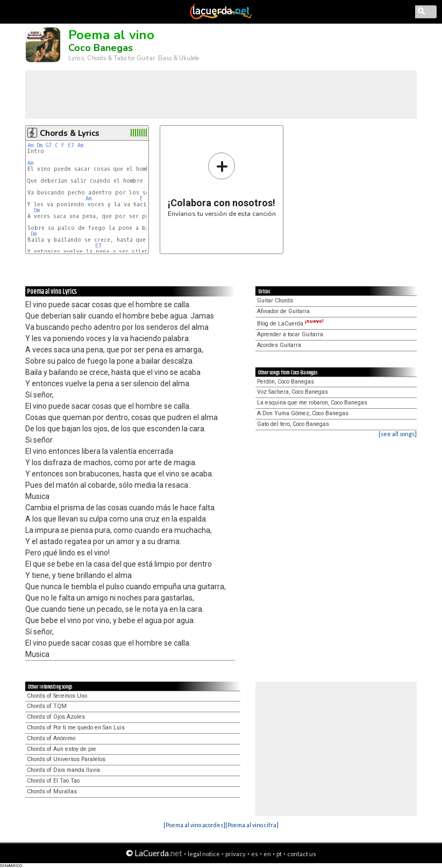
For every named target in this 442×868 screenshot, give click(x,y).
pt (279, 854)
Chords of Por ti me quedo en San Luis (76, 728)
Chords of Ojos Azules (56, 717)
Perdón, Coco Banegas (286, 382)
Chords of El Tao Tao (53, 781)
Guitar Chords (275, 301)
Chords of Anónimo (51, 738)
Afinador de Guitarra (283, 311)
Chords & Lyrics (70, 133)
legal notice (204, 854)
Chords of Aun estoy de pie (62, 749)
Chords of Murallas (52, 791)
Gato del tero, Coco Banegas (293, 424)
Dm (40, 145)
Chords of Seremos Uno (57, 696)
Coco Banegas (101, 48)
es (255, 854)
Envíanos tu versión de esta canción (222, 185)
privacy (236, 854)
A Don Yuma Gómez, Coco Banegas (303, 413)
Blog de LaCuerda (290, 324)
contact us (302, 854)
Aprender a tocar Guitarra (290, 334)
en (267, 854)
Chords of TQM (47, 706)
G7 (49, 145)
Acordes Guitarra (279, 345)
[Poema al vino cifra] (252, 825)
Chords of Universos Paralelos (66, 759)
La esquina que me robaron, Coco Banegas (312, 403)
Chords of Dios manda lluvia (63, 770)
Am (30, 145)
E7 (71, 145)
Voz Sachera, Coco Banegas (293, 392)
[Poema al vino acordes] (194, 825)
